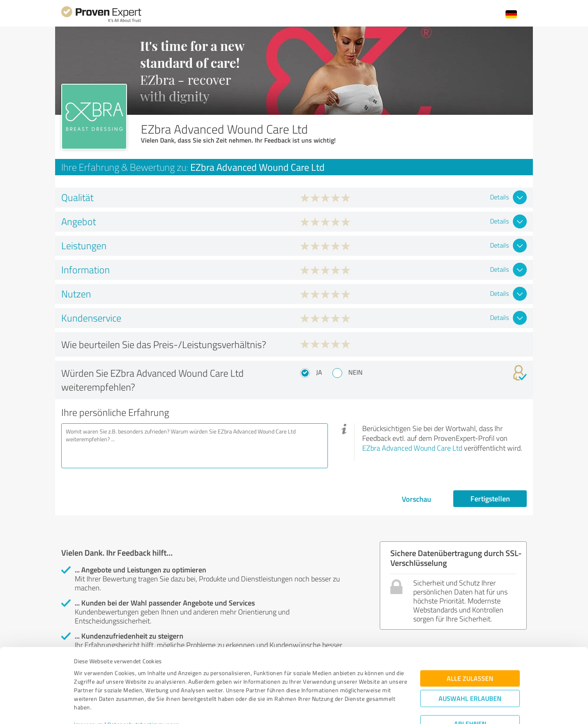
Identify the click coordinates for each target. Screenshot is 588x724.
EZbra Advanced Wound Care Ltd (412, 448)
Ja (319, 372)
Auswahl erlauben (470, 660)
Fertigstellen (490, 498)
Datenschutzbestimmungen (144, 686)
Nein (355, 372)
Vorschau (416, 499)
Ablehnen (470, 685)
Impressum (89, 686)
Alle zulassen (470, 640)
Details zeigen (351, 709)
